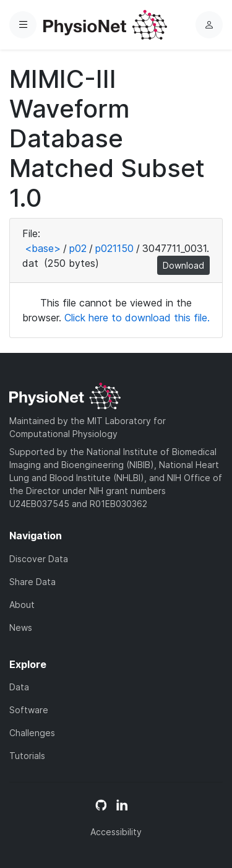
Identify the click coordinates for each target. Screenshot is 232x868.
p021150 (114, 248)
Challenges (32, 733)
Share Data (32, 582)
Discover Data (39, 559)
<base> (43, 248)
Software (29, 710)
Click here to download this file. (137, 318)
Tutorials (27, 756)
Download (183, 265)
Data (19, 687)
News (21, 627)
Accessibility (116, 832)
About (22, 605)
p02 (78, 248)
